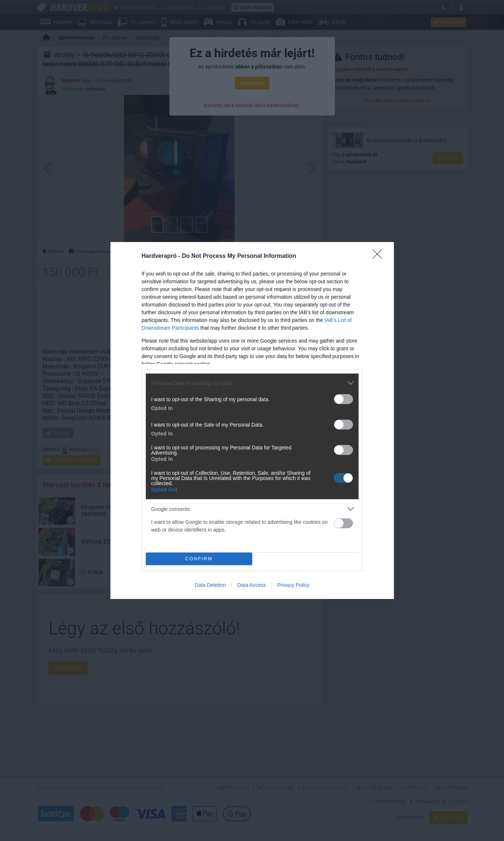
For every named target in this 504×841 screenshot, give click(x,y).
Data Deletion (210, 585)
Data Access (251, 585)
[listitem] (252, 383)
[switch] (343, 399)
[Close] (380, 256)
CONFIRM (199, 559)
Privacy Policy (293, 585)
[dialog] (252, 420)
